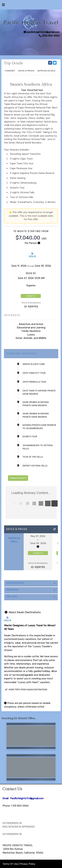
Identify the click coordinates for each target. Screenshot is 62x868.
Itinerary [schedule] (10, 71)
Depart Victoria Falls (35, 466)
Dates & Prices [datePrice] (26, 71)
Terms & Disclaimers (31, 303)
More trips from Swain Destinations (26, 690)
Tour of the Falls (33, 457)
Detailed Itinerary (18, 478)
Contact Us (31, 296)
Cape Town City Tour (34, 373)
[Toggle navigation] (3, 6)
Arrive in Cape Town (34, 364)
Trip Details (13, 63)
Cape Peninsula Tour (34, 382)
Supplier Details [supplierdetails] (46, 71)
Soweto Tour (30, 437)
